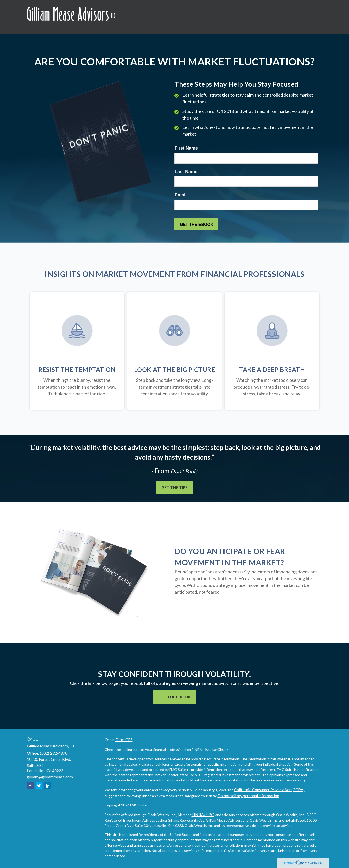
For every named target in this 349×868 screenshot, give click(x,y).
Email (181, 195)
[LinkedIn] (48, 786)
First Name (186, 148)
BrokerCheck (217, 749)
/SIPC (209, 814)
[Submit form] (196, 224)
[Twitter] (39, 786)
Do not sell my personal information (248, 795)
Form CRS (124, 739)
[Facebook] (30, 786)
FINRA (198, 814)
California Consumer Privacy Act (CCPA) (269, 789)
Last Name (186, 172)
